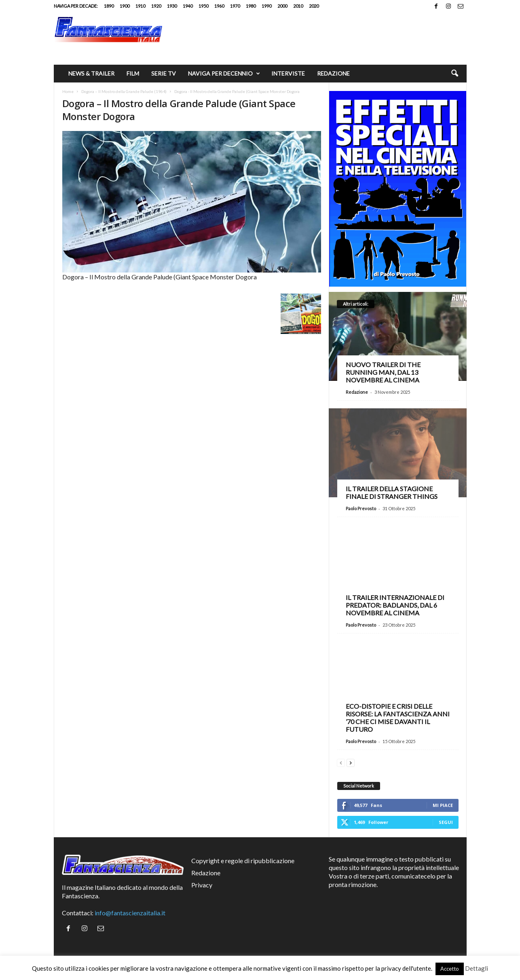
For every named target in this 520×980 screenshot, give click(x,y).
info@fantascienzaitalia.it (130, 913)
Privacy (202, 885)
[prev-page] (341, 762)
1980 (251, 6)
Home (68, 91)
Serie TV (164, 73)
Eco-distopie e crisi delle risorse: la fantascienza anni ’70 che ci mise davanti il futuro (398, 718)
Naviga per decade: (76, 6)
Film (133, 73)
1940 (188, 6)
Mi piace (443, 805)
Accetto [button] (450, 969)
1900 (125, 6)
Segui (446, 822)
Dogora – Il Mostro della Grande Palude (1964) (124, 91)
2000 (282, 6)
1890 (109, 6)
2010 (298, 6)
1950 (203, 6)
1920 (156, 6)
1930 (172, 6)
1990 (266, 6)
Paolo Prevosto (361, 508)
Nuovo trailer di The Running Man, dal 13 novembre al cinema (383, 372)
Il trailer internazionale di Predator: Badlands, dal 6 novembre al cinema (395, 605)
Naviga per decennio (224, 74)
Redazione (333, 73)
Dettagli (477, 968)
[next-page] (351, 762)
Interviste (288, 73)
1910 (140, 6)
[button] (454, 74)
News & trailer (91, 73)
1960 (219, 6)
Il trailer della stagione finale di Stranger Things (392, 492)
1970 (235, 6)
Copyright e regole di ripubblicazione (243, 861)
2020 (314, 6)
